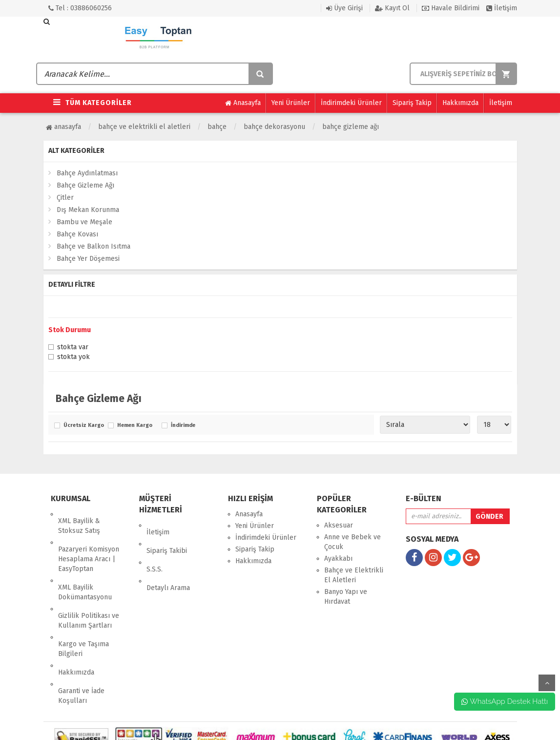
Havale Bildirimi (451, 8)
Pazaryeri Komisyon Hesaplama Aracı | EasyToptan (89, 545)
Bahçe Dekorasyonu (274, 127)
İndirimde (183, 425)
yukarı (547, 683)
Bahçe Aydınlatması (87, 173)
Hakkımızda (460, 103)
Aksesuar (339, 525)
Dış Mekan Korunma (88, 210)
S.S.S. (155, 549)
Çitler (65, 198)
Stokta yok (73, 358)
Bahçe (217, 127)
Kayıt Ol (392, 8)
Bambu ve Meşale (84, 222)
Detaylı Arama (168, 560)
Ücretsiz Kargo (83, 425)
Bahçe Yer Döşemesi (88, 259)
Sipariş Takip (412, 103)
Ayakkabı (338, 559)
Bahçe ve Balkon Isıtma (93, 246)
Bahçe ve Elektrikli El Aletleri (144, 127)
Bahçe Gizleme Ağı (351, 127)
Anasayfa (243, 103)
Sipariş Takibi (167, 537)
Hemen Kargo (135, 425)
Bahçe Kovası (77, 234)
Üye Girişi (344, 8)
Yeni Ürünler (291, 103)
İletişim (502, 8)
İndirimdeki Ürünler (351, 103)
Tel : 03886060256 (80, 8)
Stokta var (73, 348)
